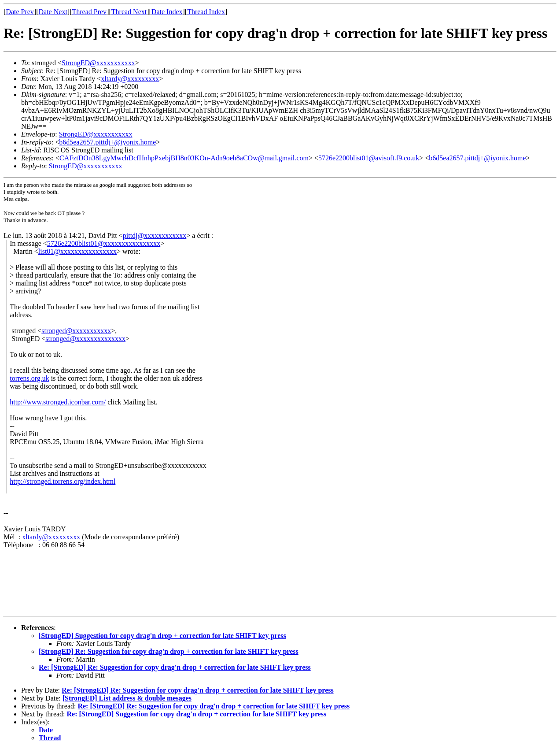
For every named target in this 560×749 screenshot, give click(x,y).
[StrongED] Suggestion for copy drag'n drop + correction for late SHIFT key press (162, 636)
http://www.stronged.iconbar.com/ (58, 402)
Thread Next (129, 12)
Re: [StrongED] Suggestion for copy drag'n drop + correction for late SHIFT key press (197, 714)
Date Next (53, 12)
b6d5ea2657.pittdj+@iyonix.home (107, 142)
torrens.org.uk (29, 378)
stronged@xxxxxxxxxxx (76, 331)
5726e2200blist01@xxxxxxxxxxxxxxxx (104, 243)
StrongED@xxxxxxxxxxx (98, 63)
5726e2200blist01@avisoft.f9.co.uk (369, 158)
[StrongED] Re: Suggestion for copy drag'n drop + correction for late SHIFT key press (169, 651)
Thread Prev (89, 12)
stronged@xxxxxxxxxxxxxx (85, 339)
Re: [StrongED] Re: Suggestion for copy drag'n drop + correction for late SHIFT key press (175, 667)
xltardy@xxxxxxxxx (130, 79)
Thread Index (206, 12)
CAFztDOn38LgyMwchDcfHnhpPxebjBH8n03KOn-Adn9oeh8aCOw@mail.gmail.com (184, 158)
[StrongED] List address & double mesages (127, 698)
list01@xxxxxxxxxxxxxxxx (77, 251)
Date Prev (20, 12)
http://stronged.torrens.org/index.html (63, 481)
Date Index (167, 12)
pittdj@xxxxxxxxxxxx (155, 235)
